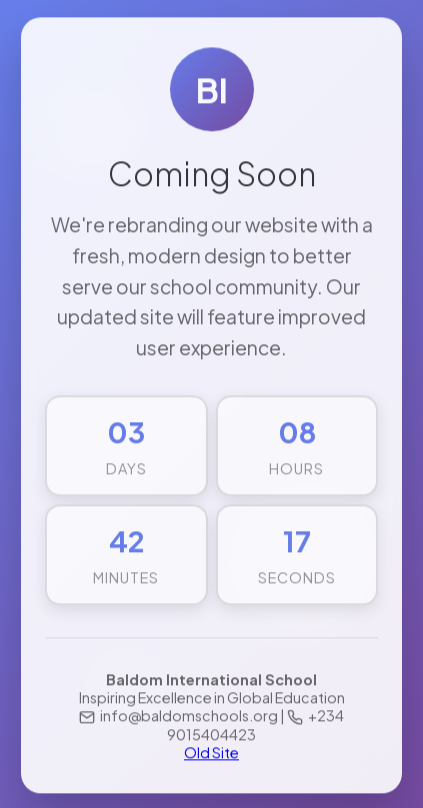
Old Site (211, 753)
